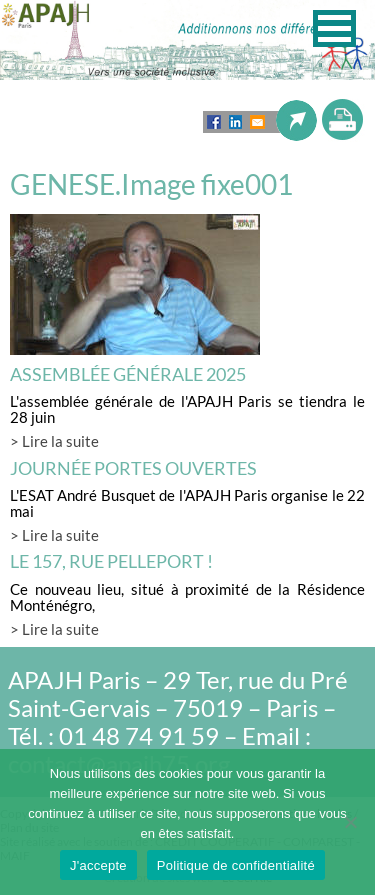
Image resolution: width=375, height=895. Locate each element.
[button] (334, 28)
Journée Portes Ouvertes (133, 468)
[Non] (350, 822)
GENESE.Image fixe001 (151, 184)
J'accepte (98, 865)
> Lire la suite (54, 441)
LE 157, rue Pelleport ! (111, 561)
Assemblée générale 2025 (128, 374)
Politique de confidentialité (236, 865)
